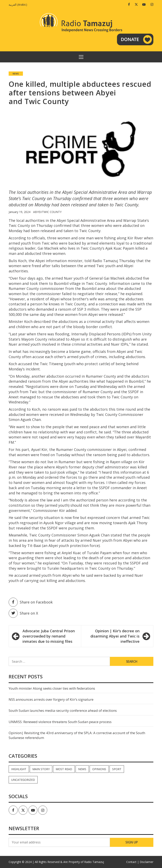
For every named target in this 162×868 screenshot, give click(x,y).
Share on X (23, 613)
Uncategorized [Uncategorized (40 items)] (23, 780)
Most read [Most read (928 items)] (64, 769)
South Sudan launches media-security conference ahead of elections (63, 710)
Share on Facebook (31, 602)
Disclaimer (147, 862)
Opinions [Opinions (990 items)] (99, 769)
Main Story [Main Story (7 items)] (41, 769)
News (16, 74)
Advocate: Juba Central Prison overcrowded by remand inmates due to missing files (49, 636)
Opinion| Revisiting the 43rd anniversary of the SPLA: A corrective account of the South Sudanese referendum (77, 735)
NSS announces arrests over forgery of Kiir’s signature (51, 699)
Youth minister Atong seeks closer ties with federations (52, 688)
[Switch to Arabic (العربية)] (19, 5)
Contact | (133, 862)
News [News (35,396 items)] (82, 769)
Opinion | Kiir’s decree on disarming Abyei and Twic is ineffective (115, 636)
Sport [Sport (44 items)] (117, 769)
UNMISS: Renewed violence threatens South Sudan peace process (60, 722)
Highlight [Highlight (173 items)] (19, 769)
